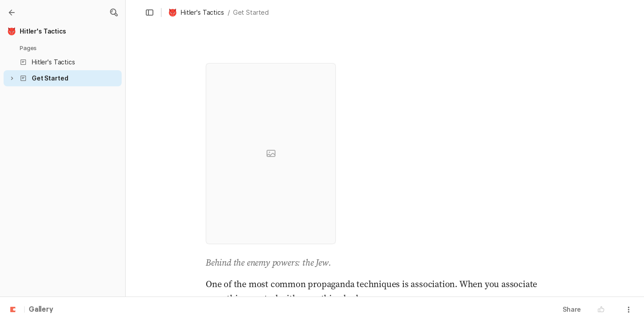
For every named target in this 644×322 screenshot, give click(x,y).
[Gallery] (12, 13)
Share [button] (572, 309)
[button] (114, 13)
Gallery (41, 310)
